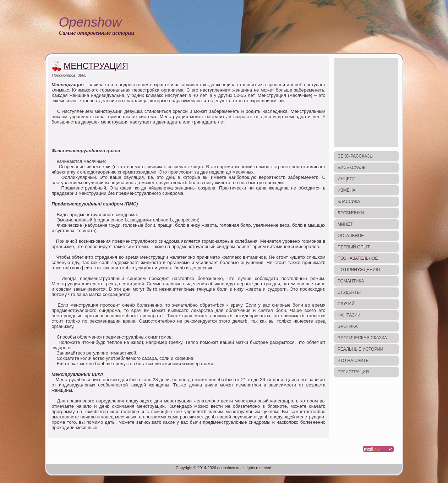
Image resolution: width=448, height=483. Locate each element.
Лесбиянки (351, 213)
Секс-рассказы (356, 156)
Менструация (96, 66)
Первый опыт (354, 247)
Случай (346, 304)
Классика (349, 202)
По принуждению (359, 270)
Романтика (351, 281)
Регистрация (353, 372)
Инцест (346, 179)
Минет (345, 224)
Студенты (349, 292)
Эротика (348, 326)
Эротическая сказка (362, 338)
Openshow (90, 22)
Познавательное (358, 258)
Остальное (351, 236)
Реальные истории (360, 349)
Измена (347, 190)
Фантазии (349, 315)
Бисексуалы (352, 168)
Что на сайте (353, 361)
